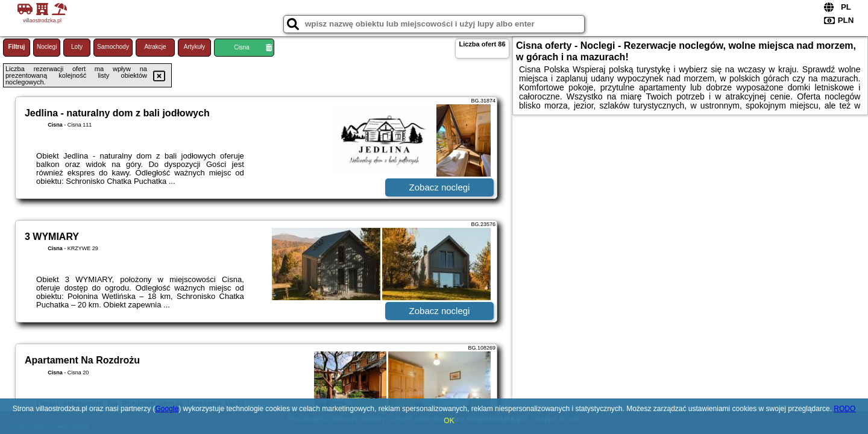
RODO (844, 409)
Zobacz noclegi (440, 187)
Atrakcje (155, 47)
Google (167, 409)
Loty (77, 47)
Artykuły (195, 47)
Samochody (113, 47)
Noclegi (47, 47)
